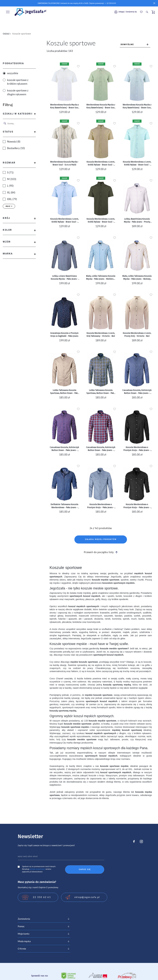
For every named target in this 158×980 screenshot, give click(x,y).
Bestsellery (16, 148)
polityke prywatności (37, 869)
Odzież (7, 34)
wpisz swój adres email (28, 856)
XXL (12, 199)
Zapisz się (85, 869)
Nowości (14, 142)
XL (11, 193)
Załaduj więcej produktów (101, 539)
